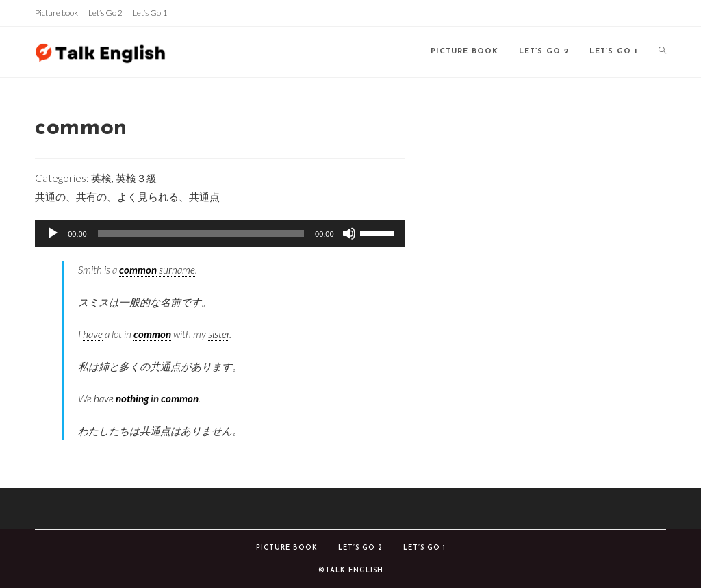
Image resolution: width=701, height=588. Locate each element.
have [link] (93, 334)
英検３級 (136, 178)
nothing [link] (132, 398)
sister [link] (219, 334)
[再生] (53, 233)
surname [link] (177, 270)
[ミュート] (349, 233)
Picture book (56, 13)
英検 (101, 178)
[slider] (201, 233)
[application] (220, 233)
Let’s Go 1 (150, 13)
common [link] (138, 270)
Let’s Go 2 (105, 13)
